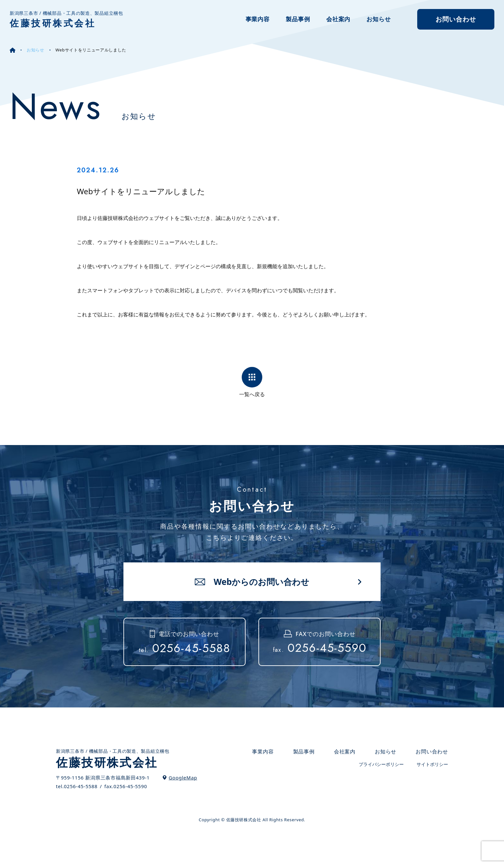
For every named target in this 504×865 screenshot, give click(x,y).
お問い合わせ (456, 19)
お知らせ (379, 19)
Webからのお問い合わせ (262, 582)
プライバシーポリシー (381, 764)
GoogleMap (183, 778)
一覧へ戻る (252, 394)
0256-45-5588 (185, 648)
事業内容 (258, 19)
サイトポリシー (432, 764)
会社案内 (338, 19)
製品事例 (298, 19)
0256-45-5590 (320, 648)
